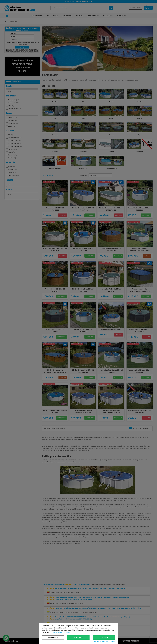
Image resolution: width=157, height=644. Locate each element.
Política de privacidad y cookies (105, 641)
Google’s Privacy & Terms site (61, 632)
